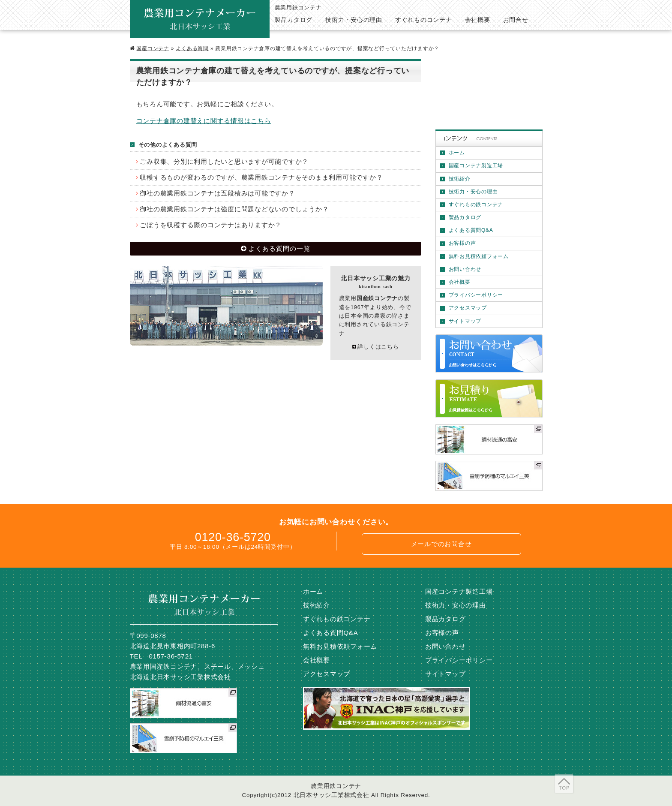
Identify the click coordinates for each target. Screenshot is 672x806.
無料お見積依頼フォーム (479, 256)
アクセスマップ (468, 308)
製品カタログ (465, 217)
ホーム (457, 153)
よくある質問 (192, 48)
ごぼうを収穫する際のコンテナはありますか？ (211, 225)
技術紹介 (460, 179)
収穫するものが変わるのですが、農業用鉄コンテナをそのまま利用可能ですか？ (261, 177)
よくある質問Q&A (471, 230)
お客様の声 (462, 243)
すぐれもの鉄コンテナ (476, 205)
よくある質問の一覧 (279, 248)
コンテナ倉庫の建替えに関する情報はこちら (204, 121)
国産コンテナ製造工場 (476, 165)
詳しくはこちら (378, 347)
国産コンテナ (153, 48)
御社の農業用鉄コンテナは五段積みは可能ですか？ (217, 193)
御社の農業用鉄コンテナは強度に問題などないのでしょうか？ (234, 209)
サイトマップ (465, 321)
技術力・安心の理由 (473, 192)
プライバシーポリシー (476, 295)
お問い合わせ (465, 269)
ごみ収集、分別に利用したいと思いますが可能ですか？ (224, 161)
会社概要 (460, 282)
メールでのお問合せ (441, 544)
